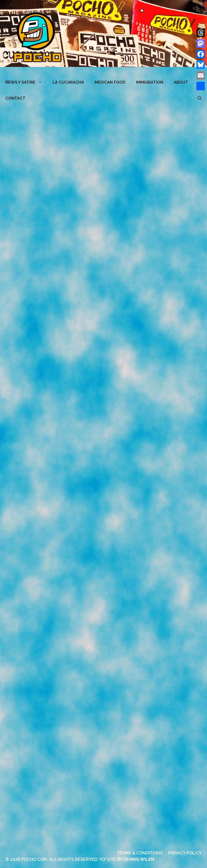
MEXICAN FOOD (110, 82)
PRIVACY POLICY (185, 853)
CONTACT (15, 98)
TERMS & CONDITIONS (140, 853)
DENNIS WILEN (139, 859)
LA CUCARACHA (68, 82)
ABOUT (181, 82)
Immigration (150, 82)
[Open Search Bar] (200, 98)
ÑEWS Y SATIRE (26, 82)
